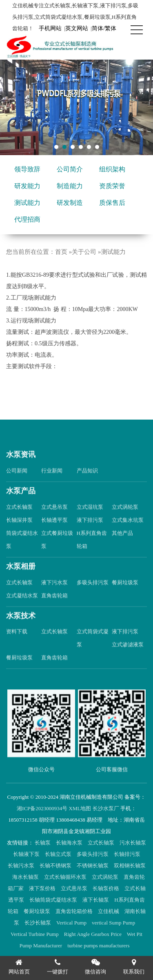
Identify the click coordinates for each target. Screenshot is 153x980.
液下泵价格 (43, 888)
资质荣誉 (112, 186)
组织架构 (112, 169)
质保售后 (112, 203)
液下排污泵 (90, 533)
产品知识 (87, 484)
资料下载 (17, 645)
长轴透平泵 (54, 533)
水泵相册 (21, 579)
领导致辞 (27, 169)
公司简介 (70, 169)
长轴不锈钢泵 (56, 866)
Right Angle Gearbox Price (93, 934)
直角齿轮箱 (54, 608)
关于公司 (84, 252)
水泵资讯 (21, 468)
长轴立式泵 (59, 854)
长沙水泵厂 (106, 808)
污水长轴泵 (133, 843)
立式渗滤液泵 (128, 658)
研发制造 (70, 203)
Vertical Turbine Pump (35, 934)
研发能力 (27, 186)
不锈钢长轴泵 (93, 866)
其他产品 (122, 546)
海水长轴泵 (26, 877)
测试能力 (27, 203)
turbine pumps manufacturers (99, 946)
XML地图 (80, 808)
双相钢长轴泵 (130, 866)
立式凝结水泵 (22, 608)
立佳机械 (109, 911)
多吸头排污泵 (93, 595)
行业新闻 (52, 484)
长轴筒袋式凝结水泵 (54, 900)
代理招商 (27, 219)
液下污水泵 (54, 595)
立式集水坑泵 (128, 533)
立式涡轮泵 (125, 520)
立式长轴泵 (19, 520)
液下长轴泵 (96, 900)
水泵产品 (21, 504)
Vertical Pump (72, 923)
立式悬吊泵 (54, 520)
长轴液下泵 (27, 854)
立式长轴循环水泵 (66, 877)
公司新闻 (17, 484)
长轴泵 (43, 843)
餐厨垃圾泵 (125, 595)
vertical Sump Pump (114, 923)
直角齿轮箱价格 (75, 911)
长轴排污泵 (128, 854)
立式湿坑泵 (90, 520)
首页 (61, 252)
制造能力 (70, 186)
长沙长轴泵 (38, 923)
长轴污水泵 (22, 866)
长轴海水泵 (70, 843)
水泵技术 (21, 629)
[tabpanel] (76, 107)
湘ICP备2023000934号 (42, 808)
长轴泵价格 (106, 888)
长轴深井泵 (19, 533)
